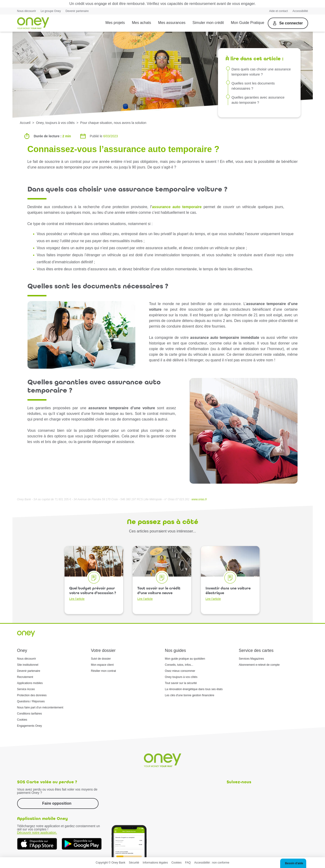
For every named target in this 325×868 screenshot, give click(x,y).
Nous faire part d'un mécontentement (40, 707)
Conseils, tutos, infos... (179, 665)
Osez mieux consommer (180, 671)
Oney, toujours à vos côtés (55, 123)
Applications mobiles (30, 683)
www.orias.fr (199, 499)
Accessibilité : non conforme (212, 863)
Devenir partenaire (77, 11)
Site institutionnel (28, 665)
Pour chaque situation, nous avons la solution (113, 123)
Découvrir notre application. (37, 833)
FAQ (188, 863)
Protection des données (32, 695)
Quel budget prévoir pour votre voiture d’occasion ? (93, 593)
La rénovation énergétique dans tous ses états (194, 689)
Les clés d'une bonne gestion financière (190, 695)
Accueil (25, 123)
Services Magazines (251, 659)
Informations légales (155, 863)
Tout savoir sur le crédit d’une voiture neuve (159, 593)
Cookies (22, 720)
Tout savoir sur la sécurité (181, 683)
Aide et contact (278, 11)
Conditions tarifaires (30, 714)
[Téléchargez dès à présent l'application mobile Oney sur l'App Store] (37, 844)
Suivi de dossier (101, 659)
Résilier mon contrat (104, 671)
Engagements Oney (30, 726)
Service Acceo (26, 689)
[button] (293, 863)
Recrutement (25, 677)
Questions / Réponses (31, 701)
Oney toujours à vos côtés (181, 677)
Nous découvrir (27, 11)
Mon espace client (102, 665)
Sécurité (134, 863)
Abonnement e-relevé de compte (259, 665)
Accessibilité (300, 11)
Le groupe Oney (51, 11)
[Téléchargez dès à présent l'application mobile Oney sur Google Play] (82, 844)
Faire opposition (57, 803)
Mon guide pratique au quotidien (185, 659)
